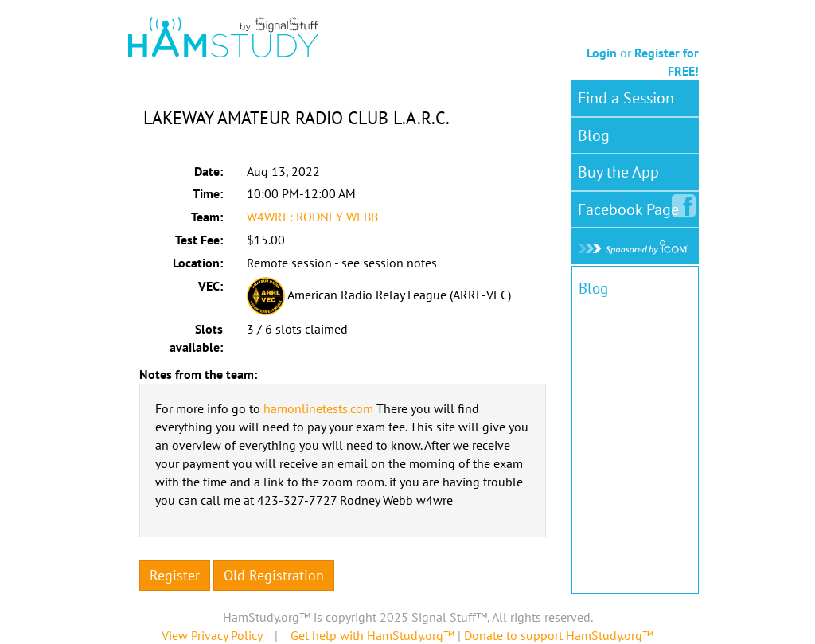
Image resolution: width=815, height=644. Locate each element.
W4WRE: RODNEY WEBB (312, 217)
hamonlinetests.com (318, 408)
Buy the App (618, 172)
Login (602, 53)
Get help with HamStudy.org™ (372, 635)
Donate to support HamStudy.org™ (559, 635)
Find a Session (626, 98)
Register (175, 575)
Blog (594, 135)
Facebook (632, 206)
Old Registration (274, 575)
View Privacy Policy (212, 635)
